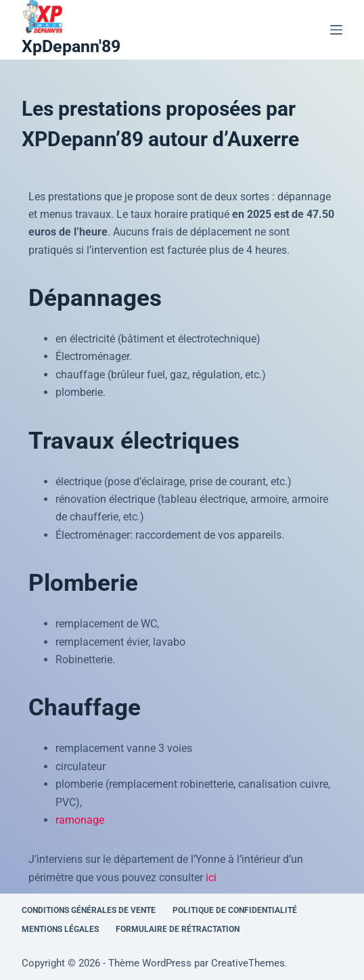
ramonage (80, 820)
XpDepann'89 (71, 46)
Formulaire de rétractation (178, 929)
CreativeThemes (248, 963)
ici (211, 877)
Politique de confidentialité (235, 910)
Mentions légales (60, 929)
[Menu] (336, 30)
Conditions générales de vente (89, 910)
